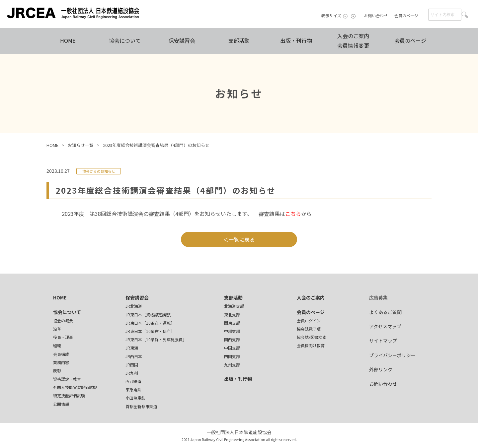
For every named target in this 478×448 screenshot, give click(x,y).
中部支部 (232, 331)
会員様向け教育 (311, 345)
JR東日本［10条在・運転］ (150, 323)
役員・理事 (63, 337)
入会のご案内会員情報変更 (353, 41)
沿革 (57, 329)
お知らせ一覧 (81, 145)
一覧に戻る (242, 239)
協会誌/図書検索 (312, 337)
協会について (125, 40)
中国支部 (232, 348)
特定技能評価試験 (69, 395)
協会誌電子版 (309, 329)
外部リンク (381, 369)
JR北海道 (134, 306)
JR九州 (132, 373)
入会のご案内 (311, 297)
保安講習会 (182, 40)
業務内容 (61, 362)
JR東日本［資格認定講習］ (150, 315)
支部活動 (239, 40)
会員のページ (406, 15)
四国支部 (232, 356)
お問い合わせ (376, 15)
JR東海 (132, 348)
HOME (68, 40)
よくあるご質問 (385, 312)
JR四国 (132, 365)
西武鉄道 (133, 381)
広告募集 (378, 297)
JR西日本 (134, 356)
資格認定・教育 (67, 379)
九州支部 (232, 365)
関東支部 (232, 323)
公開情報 (61, 404)
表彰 (57, 371)
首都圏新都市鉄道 (141, 406)
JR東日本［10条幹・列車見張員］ (156, 339)
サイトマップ (383, 341)
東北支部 (232, 315)
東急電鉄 (133, 389)
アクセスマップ (385, 326)
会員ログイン (309, 320)
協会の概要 (63, 320)
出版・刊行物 (296, 40)
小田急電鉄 (135, 398)
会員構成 (61, 354)
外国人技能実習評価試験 (75, 387)
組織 (57, 345)
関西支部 (232, 339)
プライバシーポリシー (392, 355)
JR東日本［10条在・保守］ (150, 331)
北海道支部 (234, 306)
